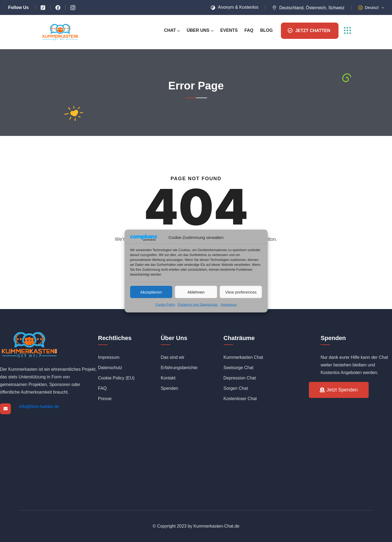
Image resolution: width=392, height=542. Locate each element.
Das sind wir (173, 357)
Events (229, 30)
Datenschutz (110, 368)
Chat (170, 30)
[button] (374, 8)
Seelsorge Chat (239, 368)
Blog (266, 30)
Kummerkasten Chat (243, 357)
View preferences (241, 292)
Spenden (170, 388)
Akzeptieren (151, 292)
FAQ (249, 30)
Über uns (198, 30)
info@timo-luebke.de (39, 406)
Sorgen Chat (236, 388)
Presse (105, 399)
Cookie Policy (165, 305)
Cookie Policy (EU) (116, 378)
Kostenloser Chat (240, 399)
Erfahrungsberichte (179, 368)
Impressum (229, 305)
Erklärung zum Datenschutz (198, 305)
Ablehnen (196, 292)
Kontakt (168, 378)
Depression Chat (240, 378)
